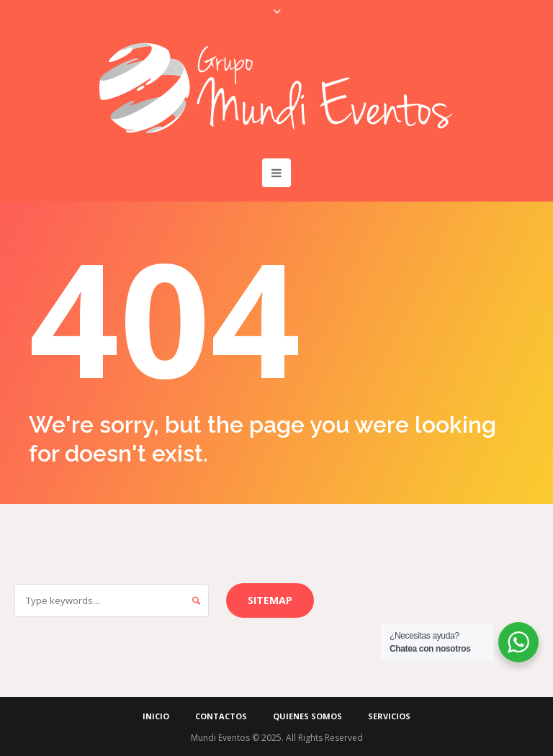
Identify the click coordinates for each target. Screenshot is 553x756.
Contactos (221, 716)
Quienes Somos (307, 716)
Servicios (389, 716)
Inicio (156, 716)
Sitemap (270, 600)
